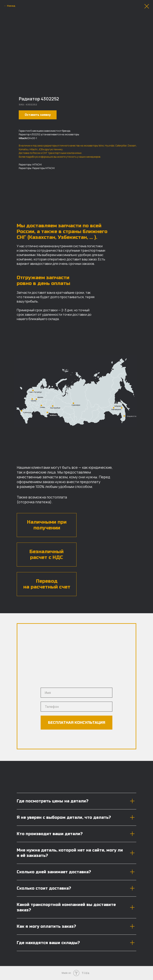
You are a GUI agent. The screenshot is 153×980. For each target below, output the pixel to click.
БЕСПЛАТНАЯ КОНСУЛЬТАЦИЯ (77, 723)
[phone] (76, 707)
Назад (11, 6)
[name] (76, 693)
